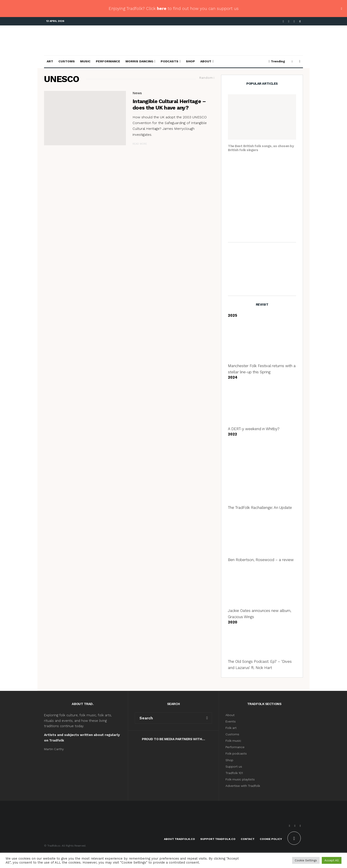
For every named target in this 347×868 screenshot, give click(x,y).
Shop (190, 61)
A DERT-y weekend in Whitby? (254, 429)
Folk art (231, 728)
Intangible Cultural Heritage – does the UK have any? (169, 104)
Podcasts (170, 61)
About (206, 61)
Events (231, 721)
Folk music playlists (240, 779)
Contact (248, 839)
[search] (207, 718)
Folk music (233, 741)
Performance (108, 61)
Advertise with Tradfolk (243, 786)
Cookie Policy (271, 839)
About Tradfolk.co (179, 839)
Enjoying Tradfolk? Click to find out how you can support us (174, 9)
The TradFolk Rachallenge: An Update (260, 508)
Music (85, 61)
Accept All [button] (332, 860)
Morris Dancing (139, 61)
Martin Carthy (54, 749)
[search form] (169, 718)
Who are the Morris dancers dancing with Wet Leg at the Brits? (269, 206)
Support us (234, 766)
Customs (67, 61)
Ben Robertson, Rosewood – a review (261, 560)
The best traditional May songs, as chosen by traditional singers (267, 185)
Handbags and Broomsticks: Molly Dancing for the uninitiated (269, 164)
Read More (140, 144)
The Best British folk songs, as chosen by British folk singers (261, 146)
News (137, 93)
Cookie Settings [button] (306, 860)
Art (50, 61)
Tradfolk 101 (234, 773)
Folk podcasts (236, 753)
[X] (289, 21)
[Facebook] (283, 21)
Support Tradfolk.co (218, 839)
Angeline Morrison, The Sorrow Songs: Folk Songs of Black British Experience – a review (270, 228)
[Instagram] (294, 21)
